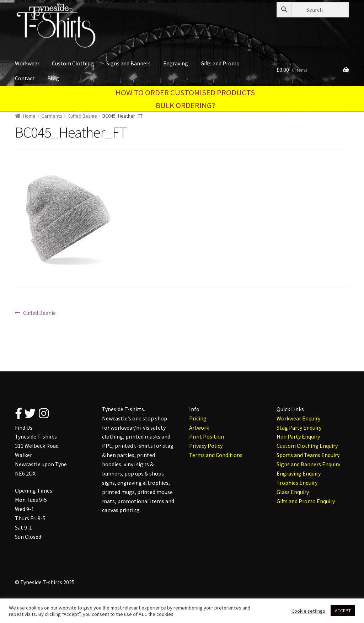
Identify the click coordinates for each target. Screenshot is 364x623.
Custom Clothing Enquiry (307, 446)
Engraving (176, 63)
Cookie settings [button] (308, 611)
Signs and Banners (129, 63)
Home (29, 116)
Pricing (198, 418)
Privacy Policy (206, 446)
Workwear (27, 63)
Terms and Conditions (216, 455)
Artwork (199, 428)
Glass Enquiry (293, 492)
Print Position (207, 436)
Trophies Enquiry (297, 483)
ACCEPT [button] (343, 611)
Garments (52, 116)
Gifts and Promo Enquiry (306, 501)
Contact (25, 78)
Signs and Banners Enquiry (308, 464)
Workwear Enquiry (298, 418)
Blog (53, 78)
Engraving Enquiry (299, 473)
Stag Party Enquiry (299, 428)
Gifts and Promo (220, 63)
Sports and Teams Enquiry (308, 455)
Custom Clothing (73, 63)
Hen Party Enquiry (298, 436)
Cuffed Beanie (82, 116)
